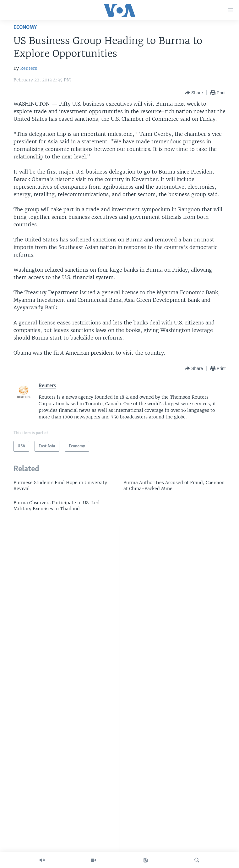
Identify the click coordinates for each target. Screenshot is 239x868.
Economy (25, 28)
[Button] (194, 93)
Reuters (29, 68)
